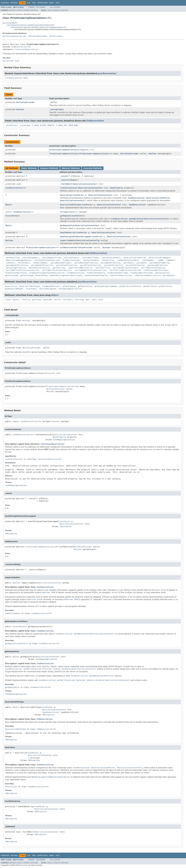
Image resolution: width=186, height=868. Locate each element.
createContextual (69, 188)
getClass (37, 300)
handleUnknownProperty (96, 275)
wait (88, 300)
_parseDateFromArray (159, 263)
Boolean (20, 109)
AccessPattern (13, 216)
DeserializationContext (85, 184)
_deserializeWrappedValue (18, 260)
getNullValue (150, 286)
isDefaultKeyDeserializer (148, 275)
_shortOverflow (102, 268)
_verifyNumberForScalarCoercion (90, 270)
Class (83, 150)
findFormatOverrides (118, 273)
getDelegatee (69, 286)
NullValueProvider (38, 36)
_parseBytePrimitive (110, 263)
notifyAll (68, 300)
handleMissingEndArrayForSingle (66, 275)
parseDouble (169, 275)
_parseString (58, 268)
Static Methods (29, 168)
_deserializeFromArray (134, 258)
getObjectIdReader (14, 289)
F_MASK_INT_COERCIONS (67, 125)
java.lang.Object (10, 23)
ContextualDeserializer (15, 36)
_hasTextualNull (90, 260)
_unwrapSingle (57, 109)
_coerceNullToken (90, 258)
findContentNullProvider (156, 270)
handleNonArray (68, 233)
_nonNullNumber (40, 263)
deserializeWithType (70, 205)
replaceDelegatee (47, 289)
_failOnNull (66, 184)
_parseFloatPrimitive (66, 265)
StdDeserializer (19, 47)
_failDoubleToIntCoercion (46, 260)
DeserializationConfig (88, 240)
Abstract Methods (71, 168)
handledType (42, 275)
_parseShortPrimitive (39, 268)
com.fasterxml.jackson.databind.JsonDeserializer (28, 25)
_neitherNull (24, 263)
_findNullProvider (71, 260)
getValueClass (162, 273)
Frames (32, 7)
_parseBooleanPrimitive (86, 263)
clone (8, 300)
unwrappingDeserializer (70, 289)
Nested (12, 10)
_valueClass (11, 125)
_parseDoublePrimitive (16, 265)
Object (9, 205)
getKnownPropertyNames (106, 286)
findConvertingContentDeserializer (47, 273)
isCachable (31, 289)
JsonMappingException (64, 440)
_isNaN (160, 260)
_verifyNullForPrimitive (153, 268)
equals (16, 300)
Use (29, 3)
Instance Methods (49, 168)
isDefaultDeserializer (121, 275)
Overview (5, 3)
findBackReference (51, 286)
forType (64, 212)
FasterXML (24, 865)
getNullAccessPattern (130, 286)
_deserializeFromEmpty (159, 258)
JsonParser (79, 195)
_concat (64, 176)
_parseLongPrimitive (157, 265)
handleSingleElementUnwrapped (75, 237)
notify (57, 300)
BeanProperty (117, 188)
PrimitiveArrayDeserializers (64, 150)
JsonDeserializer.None (16, 78)
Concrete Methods (93, 168)
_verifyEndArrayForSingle (125, 268)
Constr (26, 10)
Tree (34, 3)
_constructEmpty (68, 180)
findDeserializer (76, 273)
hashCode (47, 300)
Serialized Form (11, 61)
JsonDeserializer (107, 73)
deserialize (66, 195)
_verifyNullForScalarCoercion (56, 270)
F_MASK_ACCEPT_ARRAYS (43, 125)
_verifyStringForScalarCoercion (125, 270)
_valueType (25, 125)
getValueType (12, 275)
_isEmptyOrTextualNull (128, 260)
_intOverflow (107, 260)
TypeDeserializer (137, 205)
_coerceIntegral (71, 258)
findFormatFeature (96, 273)
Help (58, 3)
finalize (26, 300)
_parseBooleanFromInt (61, 263)
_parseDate (128, 263)
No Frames (41, 7)
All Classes (55, 7)
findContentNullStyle (16, 273)
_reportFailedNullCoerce (80, 268)
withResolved (67, 248)
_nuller (53, 102)
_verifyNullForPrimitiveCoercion (22, 270)
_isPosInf (10, 263)
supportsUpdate (68, 240)
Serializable (56, 36)
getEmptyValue (67, 225)
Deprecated (42, 3)
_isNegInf (170, 260)
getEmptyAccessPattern (71, 216)
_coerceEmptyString (51, 258)
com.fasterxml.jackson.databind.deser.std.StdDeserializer (36, 27)
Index (52, 3)
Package (14, 3)
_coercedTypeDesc (30, 258)
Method (34, 10)
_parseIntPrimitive (113, 265)
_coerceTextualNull (111, 258)
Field (19, 10)
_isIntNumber (148, 260)
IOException (65, 526)
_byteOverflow (12, 258)
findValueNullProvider (142, 273)
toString (79, 300)
